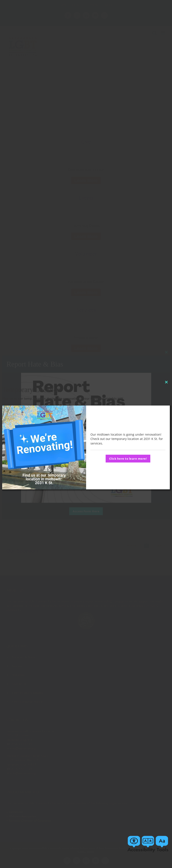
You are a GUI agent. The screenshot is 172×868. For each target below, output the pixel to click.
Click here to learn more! (128, 459)
